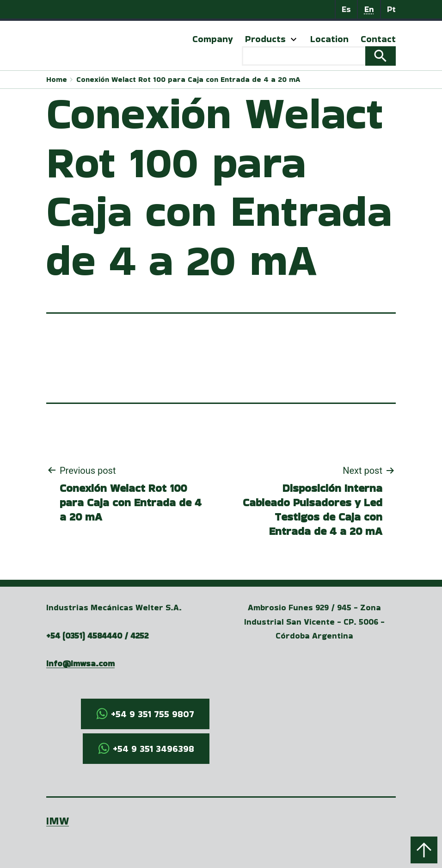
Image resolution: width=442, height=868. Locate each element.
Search (381, 56)
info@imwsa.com (80, 663)
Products (265, 39)
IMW (58, 821)
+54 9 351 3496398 (153, 749)
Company (213, 39)
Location (329, 39)
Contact (378, 39)
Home (57, 79)
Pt (391, 9)
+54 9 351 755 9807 (153, 714)
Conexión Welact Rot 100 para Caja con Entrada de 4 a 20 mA (188, 79)
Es (346, 9)
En (369, 9)
